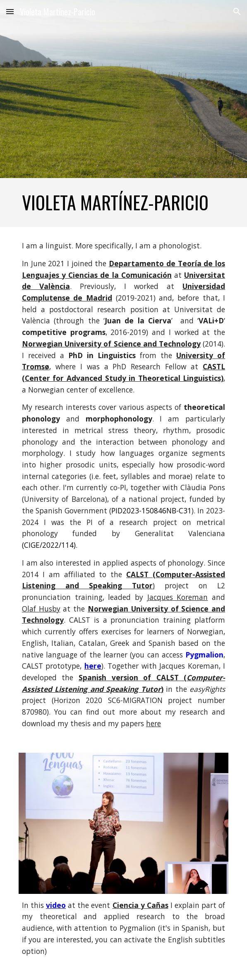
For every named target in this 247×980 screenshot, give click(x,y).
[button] (10, 11)
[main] (123, 202)
